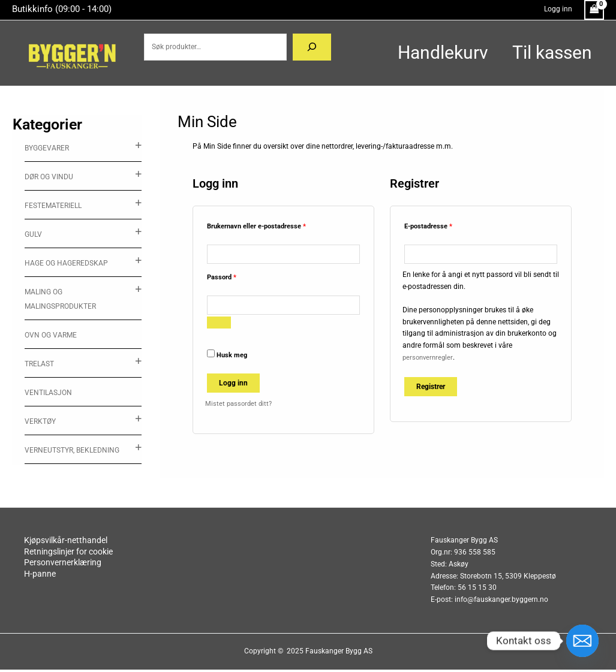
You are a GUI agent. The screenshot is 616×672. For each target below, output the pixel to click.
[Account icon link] (558, 10)
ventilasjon (48, 393)
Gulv (33, 234)
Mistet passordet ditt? (240, 406)
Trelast (39, 364)
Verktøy (40, 421)
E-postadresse (440, 225)
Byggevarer (47, 148)
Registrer (431, 388)
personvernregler (429, 358)
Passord (234, 277)
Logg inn (233, 386)
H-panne (76, 578)
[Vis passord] (219, 326)
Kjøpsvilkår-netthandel (104, 543)
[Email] (582, 641)
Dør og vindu (49, 177)
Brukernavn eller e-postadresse (268, 225)
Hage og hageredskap (66, 263)
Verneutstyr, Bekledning (72, 450)
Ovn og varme (51, 335)
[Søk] (300, 47)
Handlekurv (425, 52)
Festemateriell (53, 206)
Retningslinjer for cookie (109, 555)
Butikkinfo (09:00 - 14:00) (62, 9)
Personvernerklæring (101, 566)
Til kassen (546, 52)
